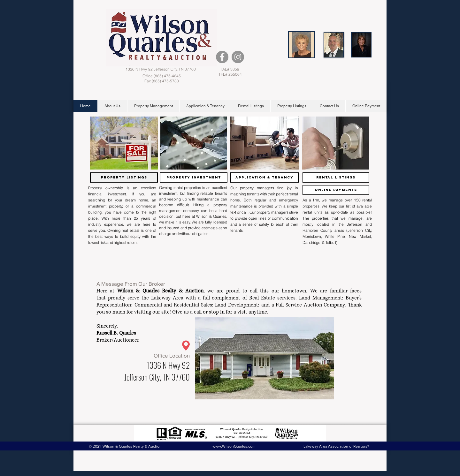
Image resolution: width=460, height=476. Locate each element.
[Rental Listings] (336, 178)
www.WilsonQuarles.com (234, 446)
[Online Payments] (336, 190)
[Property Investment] (194, 178)
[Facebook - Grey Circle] (222, 57)
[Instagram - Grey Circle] (238, 57)
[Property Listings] (124, 178)
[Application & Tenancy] (264, 178)
